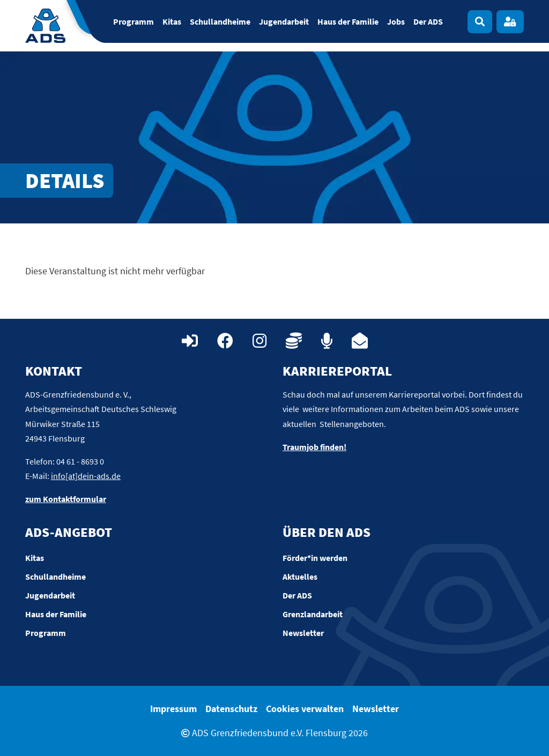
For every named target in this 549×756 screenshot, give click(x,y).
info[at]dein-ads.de (86, 476)
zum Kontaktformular (66, 499)
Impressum (173, 709)
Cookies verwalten (305, 709)
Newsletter (376, 709)
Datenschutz (231, 709)
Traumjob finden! (314, 447)
